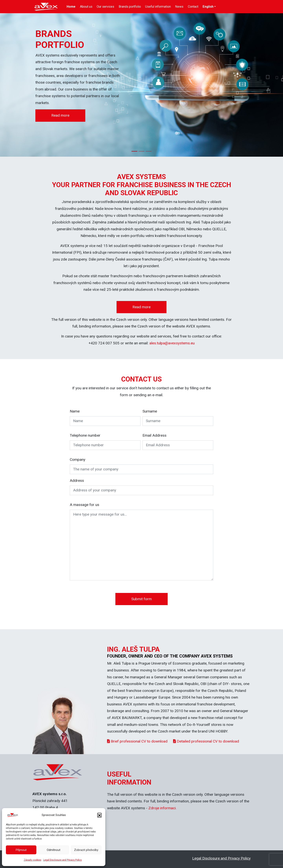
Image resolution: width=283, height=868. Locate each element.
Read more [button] (60, 115)
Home (71, 7)
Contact (193, 7)
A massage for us (85, 505)
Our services (105, 7)
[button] (99, 815)
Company (78, 460)
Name (75, 411)
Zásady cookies (33, 860)
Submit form (141, 599)
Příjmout (21, 850)
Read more (141, 307)
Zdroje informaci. (162, 808)
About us (86, 7)
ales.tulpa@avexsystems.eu (172, 343)
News (179, 7)
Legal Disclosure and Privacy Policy (62, 860)
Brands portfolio (130, 7)
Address (77, 481)
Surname (150, 411)
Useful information (158, 7)
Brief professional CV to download (137, 741)
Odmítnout (54, 850)
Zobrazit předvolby (86, 850)
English (208, 7)
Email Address (154, 435)
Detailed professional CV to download (206, 741)
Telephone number (85, 435)
